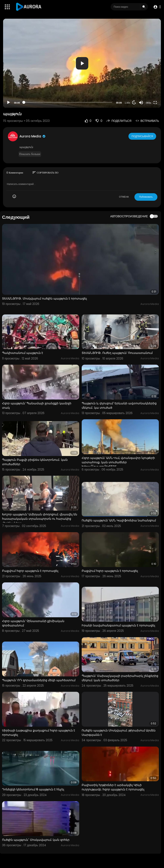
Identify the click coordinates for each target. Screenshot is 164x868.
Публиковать (146, 197)
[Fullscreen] (155, 103)
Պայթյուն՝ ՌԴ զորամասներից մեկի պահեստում (39, 680)
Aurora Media (33, 136)
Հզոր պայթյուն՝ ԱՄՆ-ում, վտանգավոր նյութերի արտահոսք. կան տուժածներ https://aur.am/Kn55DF (118, 462)
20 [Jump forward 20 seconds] (134, 103)
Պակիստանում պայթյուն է (23, 353)
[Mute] (141, 103)
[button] (156, 7)
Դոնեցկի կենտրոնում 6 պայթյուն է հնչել (33, 789)
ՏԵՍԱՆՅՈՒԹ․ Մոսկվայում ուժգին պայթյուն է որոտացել (44, 298)
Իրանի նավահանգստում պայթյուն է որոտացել (118, 625)
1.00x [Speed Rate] (127, 103)
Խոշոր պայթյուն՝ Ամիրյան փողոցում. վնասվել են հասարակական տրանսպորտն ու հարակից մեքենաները (40, 519)
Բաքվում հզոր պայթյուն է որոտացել (30, 571)
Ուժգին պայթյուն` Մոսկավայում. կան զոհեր (36, 840)
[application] (82, 63)
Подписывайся (143, 136)
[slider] (68, 102)
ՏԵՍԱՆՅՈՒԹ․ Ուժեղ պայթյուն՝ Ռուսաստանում (117, 353)
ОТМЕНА (124, 197)
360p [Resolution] (148, 103)
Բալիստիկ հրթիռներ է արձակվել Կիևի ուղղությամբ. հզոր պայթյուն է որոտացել (113, 787)
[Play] (8, 103)
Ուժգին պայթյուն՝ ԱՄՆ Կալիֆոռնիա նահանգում (119, 520)
